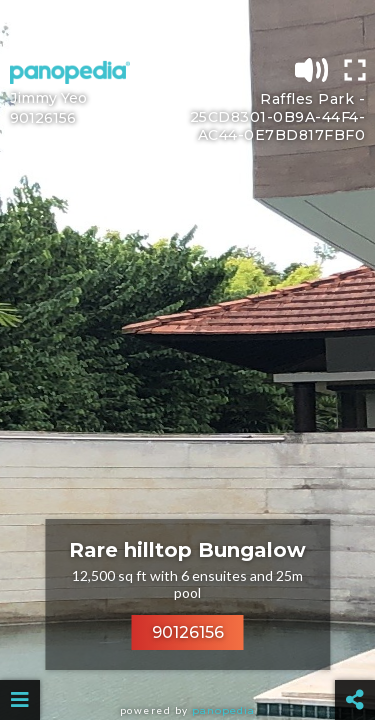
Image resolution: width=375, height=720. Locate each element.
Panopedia (223, 710)
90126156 (188, 632)
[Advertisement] (187, 25)
